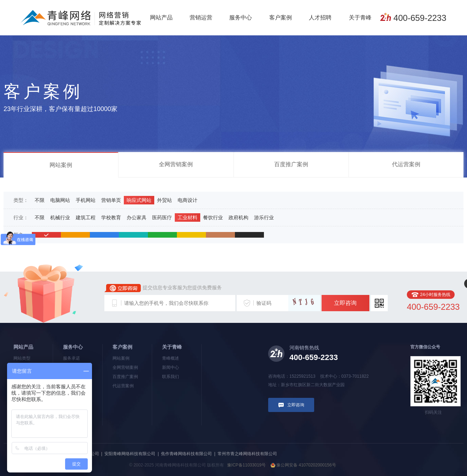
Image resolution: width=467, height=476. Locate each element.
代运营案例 (406, 164)
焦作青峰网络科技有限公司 (186, 454)
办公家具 (137, 217)
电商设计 (188, 200)
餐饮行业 (213, 217)
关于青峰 (360, 18)
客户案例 (281, 18)
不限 (40, 200)
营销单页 (111, 200)
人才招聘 (320, 18)
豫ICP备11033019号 (246, 465)
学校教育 (111, 217)
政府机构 (238, 217)
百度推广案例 (291, 164)
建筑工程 (86, 217)
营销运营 (201, 18)
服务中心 (241, 18)
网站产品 (161, 18)
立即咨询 (345, 303)
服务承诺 (71, 358)
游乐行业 (264, 217)
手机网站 (86, 200)
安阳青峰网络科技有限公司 (130, 454)
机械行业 (60, 217)
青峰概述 (171, 358)
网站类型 (22, 358)
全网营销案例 (176, 164)
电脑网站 (60, 200)
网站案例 (61, 165)
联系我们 (171, 377)
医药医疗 (162, 217)
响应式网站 (139, 200)
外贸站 (165, 200)
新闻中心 (171, 367)
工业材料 (188, 217)
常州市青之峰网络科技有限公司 (247, 454)
